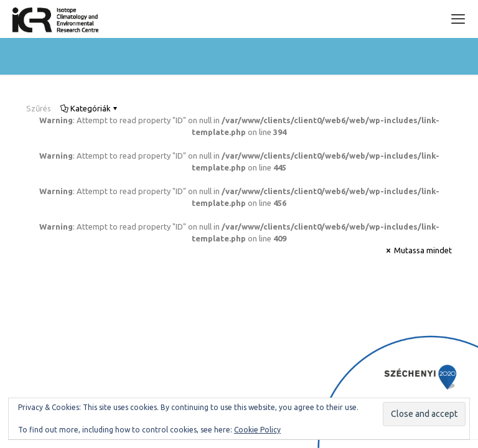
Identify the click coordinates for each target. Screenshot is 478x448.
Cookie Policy (257, 430)
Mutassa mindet (418, 250)
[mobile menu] (458, 19)
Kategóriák (90, 108)
